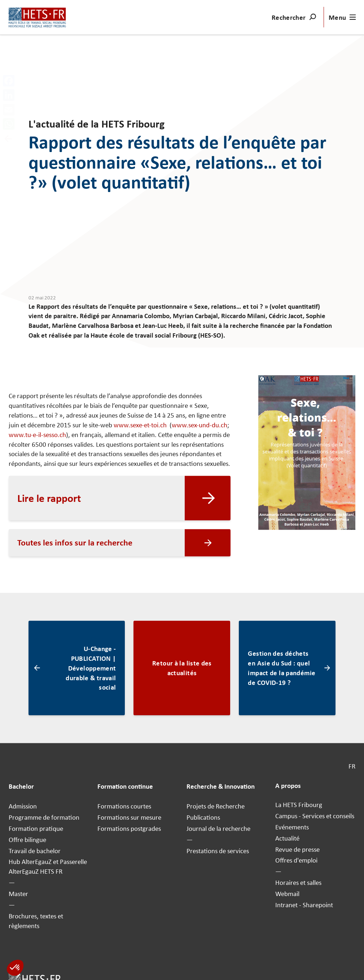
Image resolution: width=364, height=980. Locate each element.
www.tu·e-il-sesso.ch (37, 435)
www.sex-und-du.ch (199, 425)
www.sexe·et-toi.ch (141, 425)
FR (352, 766)
